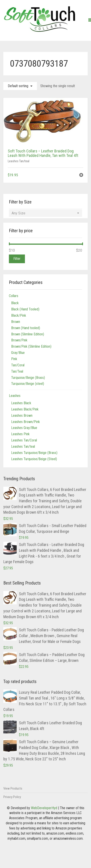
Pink (14, 359)
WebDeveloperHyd (44, 808)
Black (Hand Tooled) (25, 309)
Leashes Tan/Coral (24, 440)
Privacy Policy (12, 797)
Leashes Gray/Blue (24, 428)
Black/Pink (19, 315)
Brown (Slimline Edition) (28, 334)
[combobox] (45, 213)
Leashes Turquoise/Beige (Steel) (34, 459)
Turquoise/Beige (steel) (28, 384)
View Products (13, 788)
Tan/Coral (18, 365)
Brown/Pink (19, 340)
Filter (17, 259)
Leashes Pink (20, 434)
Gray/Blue (18, 353)
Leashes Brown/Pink (25, 422)
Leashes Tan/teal (19, 161)
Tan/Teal (17, 371)
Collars (14, 296)
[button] (81, 175)
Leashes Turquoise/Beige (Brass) (34, 453)
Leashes (15, 396)
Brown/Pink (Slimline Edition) (31, 346)
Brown (16, 322)
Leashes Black (21, 403)
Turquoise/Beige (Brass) (28, 378)
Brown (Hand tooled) (26, 328)
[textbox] (45, 213)
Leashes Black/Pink (25, 409)
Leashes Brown (22, 416)
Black (15, 303)
